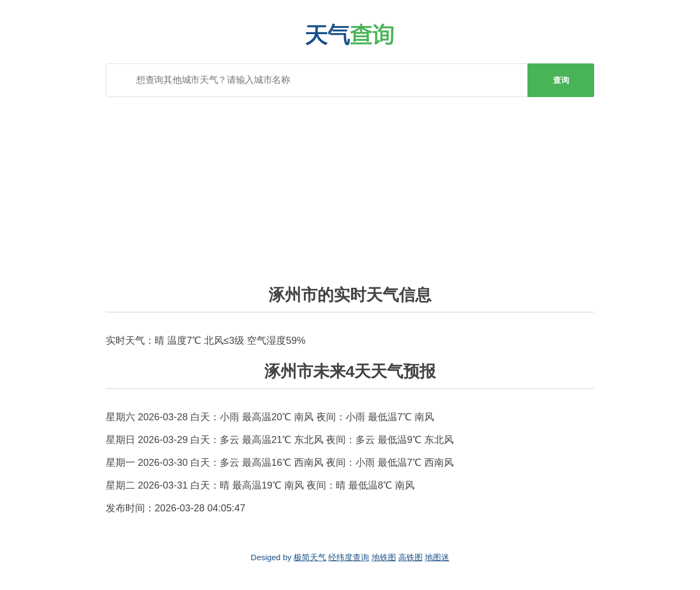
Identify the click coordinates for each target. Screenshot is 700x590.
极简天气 (310, 557)
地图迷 (437, 557)
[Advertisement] (350, 184)
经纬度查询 (349, 557)
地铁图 (384, 557)
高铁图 (411, 557)
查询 (561, 80)
